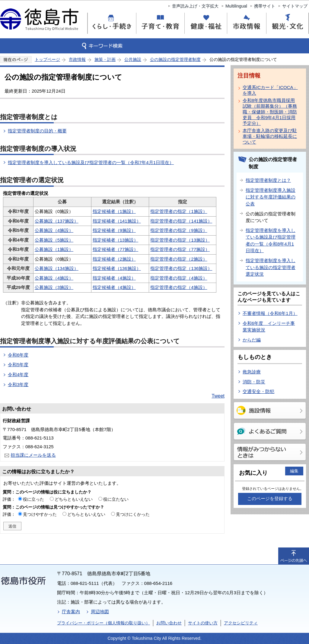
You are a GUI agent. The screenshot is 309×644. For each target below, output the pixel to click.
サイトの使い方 (203, 623)
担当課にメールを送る (33, 455)
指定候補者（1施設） (114, 211)
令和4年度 (18, 374)
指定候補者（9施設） (114, 230)
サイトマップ (295, 6)
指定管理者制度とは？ (268, 180)
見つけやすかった (40, 514)
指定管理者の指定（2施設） (179, 259)
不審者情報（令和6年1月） (270, 313)
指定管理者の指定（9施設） (179, 230)
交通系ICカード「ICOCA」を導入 (270, 90)
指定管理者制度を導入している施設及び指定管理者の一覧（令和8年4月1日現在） (271, 241)
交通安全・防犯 (258, 391)
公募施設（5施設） (54, 240)
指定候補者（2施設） (114, 259)
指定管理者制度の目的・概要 (37, 131)
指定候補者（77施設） (116, 249)
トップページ (47, 59)
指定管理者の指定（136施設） (181, 268)
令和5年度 (18, 365)
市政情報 (77, 59)
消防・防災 (254, 382)
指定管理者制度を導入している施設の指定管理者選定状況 (271, 267)
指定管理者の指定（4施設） (179, 278)
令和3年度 (18, 384)
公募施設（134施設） (57, 268)
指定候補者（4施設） (114, 278)
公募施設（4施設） (54, 230)
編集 (294, 471)
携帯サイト (265, 6)
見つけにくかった (133, 514)
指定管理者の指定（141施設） (181, 221)
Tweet (218, 396)
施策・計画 (105, 59)
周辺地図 (100, 612)
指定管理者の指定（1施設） (179, 211)
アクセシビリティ (241, 623)
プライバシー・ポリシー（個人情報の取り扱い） (104, 623)
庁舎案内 (71, 612)
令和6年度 (18, 355)
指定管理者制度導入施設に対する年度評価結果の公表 (271, 197)
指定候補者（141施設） (117, 221)
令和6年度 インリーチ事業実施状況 (269, 327)
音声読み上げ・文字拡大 (195, 6)
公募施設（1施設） (54, 249)
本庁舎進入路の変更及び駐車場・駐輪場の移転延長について (270, 136)
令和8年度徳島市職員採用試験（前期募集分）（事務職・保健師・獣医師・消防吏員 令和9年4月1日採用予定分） (270, 112)
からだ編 (252, 340)
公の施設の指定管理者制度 (175, 59)
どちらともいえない (74, 499)
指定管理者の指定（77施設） (180, 249)
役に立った (33, 499)
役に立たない (116, 499)
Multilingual (236, 6)
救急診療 (252, 372)
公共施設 (133, 59)
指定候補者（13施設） (116, 240)
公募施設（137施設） (57, 221)
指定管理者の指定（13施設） (180, 240)
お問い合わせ (169, 623)
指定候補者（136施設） (117, 268)
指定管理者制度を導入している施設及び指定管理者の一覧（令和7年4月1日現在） (91, 162)
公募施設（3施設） (54, 287)
